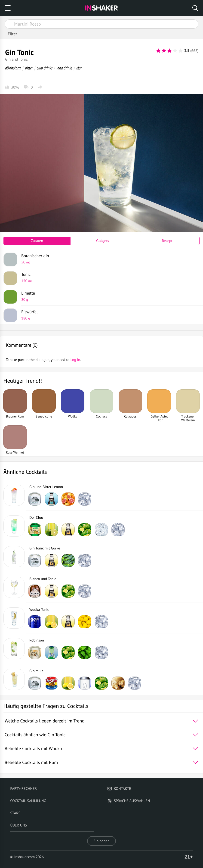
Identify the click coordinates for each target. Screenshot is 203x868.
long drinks (64, 68)
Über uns (18, 825)
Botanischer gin (109, 259)
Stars (15, 813)
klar (79, 68)
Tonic (109, 277)
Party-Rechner (23, 789)
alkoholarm (13, 68)
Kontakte (119, 789)
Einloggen (102, 841)
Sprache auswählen (129, 801)
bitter (29, 68)
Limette (109, 296)
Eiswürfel (109, 315)
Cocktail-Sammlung (28, 801)
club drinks (45, 68)
